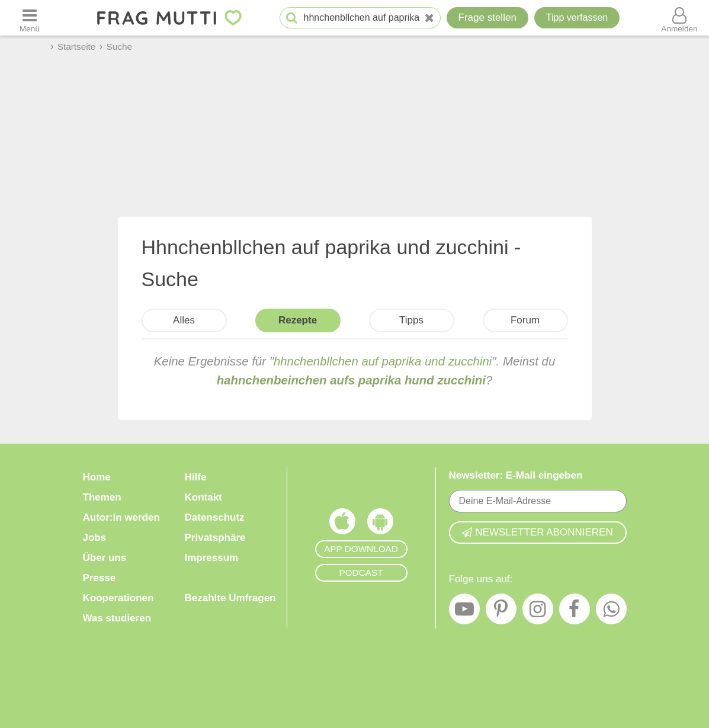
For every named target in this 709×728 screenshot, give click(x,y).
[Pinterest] (501, 612)
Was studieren (117, 618)
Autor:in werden (121, 517)
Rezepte (298, 320)
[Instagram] (538, 612)
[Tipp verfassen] (577, 18)
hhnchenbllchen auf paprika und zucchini (383, 361)
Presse (100, 578)
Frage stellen (487, 17)
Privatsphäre (215, 538)
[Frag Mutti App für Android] (380, 524)
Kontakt (203, 497)
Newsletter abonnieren (537, 532)
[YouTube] (464, 612)
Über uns (105, 558)
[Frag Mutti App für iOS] (342, 524)
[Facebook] (575, 612)
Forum (525, 320)
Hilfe (196, 477)
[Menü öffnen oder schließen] (30, 18)
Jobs (95, 538)
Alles (184, 320)
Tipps (411, 320)
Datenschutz (215, 517)
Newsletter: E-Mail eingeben (516, 475)
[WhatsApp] (611, 612)
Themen (102, 497)
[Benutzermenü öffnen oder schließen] (679, 18)
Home (97, 477)
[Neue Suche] (429, 18)
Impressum (212, 558)
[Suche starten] (292, 18)
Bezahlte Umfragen (230, 598)
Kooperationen (118, 598)
